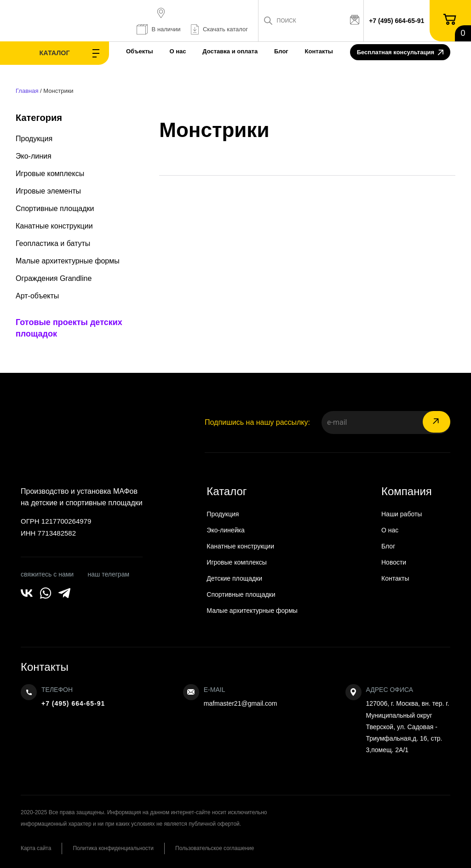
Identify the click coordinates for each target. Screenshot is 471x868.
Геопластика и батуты (53, 243)
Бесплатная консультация (400, 53)
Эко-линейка (225, 530)
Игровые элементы (48, 191)
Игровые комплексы (50, 174)
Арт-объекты (37, 296)
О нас (160, 51)
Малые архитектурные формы (68, 261)
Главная (27, 91)
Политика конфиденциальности (116, 848)
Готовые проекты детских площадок (69, 328)
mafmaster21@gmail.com (241, 703)
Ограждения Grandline (54, 278)
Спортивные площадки (55, 208)
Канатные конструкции (54, 226)
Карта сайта (36, 848)
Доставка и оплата (213, 51)
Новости (394, 562)
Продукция (34, 139)
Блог (263, 51)
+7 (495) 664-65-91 (397, 21)
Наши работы (402, 514)
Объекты (122, 51)
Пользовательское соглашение (220, 848)
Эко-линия (34, 156)
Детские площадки (234, 578)
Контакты (301, 51)
